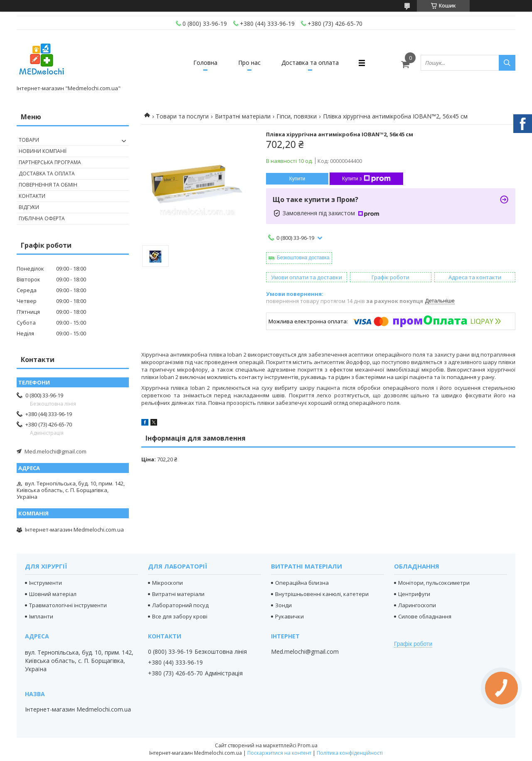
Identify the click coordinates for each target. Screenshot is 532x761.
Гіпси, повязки (297, 116)
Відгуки (29, 207)
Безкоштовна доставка (303, 258)
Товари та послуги (182, 116)
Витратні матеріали (243, 116)
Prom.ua (308, 745)
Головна (205, 63)
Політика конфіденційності (350, 753)
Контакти (32, 196)
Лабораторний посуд (180, 605)
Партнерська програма (50, 162)
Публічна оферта (42, 218)
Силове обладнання (425, 616)
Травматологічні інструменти (68, 605)
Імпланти (41, 616)
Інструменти (46, 583)
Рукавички (289, 616)
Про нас (249, 63)
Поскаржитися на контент (279, 753)
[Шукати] (507, 63)
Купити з (366, 179)
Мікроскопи (167, 583)
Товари (29, 140)
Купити (297, 179)
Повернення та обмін (48, 185)
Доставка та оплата (310, 63)
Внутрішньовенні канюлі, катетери (322, 594)
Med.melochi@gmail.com (55, 451)
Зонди (283, 605)
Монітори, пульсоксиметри (434, 583)
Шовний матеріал (53, 594)
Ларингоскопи (417, 605)
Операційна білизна (302, 583)
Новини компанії (43, 151)
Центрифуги (414, 594)
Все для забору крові (180, 616)
